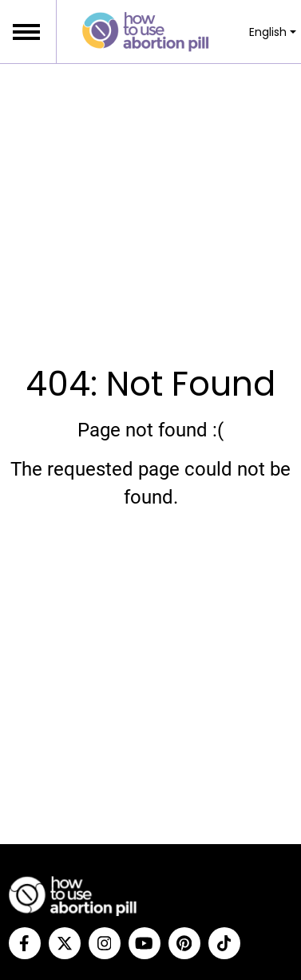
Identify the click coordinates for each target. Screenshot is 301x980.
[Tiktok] (224, 943)
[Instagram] (105, 943)
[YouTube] (145, 943)
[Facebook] (25, 943)
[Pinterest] (184, 943)
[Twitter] (65, 943)
